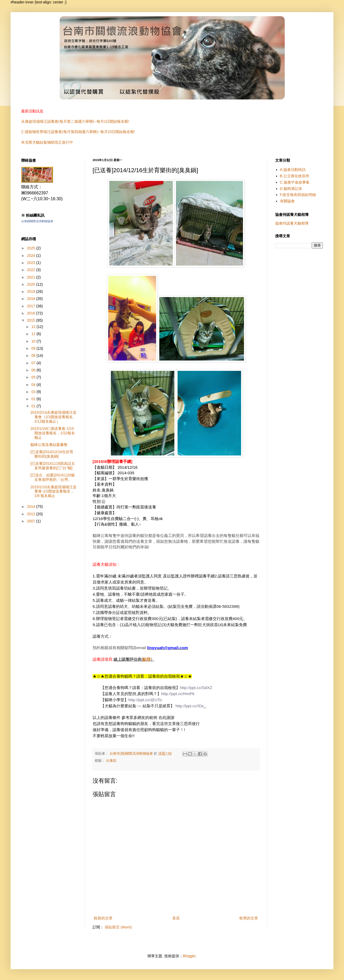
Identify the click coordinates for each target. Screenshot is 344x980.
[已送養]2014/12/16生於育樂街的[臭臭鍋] (52, 454)
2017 (32, 306)
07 (34, 363)
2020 (32, 284)
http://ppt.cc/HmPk (178, 694)
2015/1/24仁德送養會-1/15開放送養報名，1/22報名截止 (53, 433)
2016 (32, 313)
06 (34, 370)
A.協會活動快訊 (293, 170)
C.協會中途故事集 (295, 182)
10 (34, 341)
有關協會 (287, 201)
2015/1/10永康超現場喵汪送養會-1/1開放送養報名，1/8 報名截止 (53, 491)
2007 (32, 521)
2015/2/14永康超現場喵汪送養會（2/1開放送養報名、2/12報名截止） (53, 417)
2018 (32, 299)
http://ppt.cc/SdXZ (196, 688)
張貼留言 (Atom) (118, 927)
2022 (32, 270)
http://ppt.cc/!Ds (190, 706)
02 (34, 399)
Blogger (189, 956)
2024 (32, 256)
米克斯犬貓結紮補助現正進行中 (47, 142)
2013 (32, 514)
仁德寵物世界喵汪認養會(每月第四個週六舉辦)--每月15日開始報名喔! (78, 132)
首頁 (176, 918)
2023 (32, 263)
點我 (147, 659)
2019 (32, 291)
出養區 (111, 761)
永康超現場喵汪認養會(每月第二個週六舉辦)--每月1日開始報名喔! (75, 121)
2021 (32, 277)
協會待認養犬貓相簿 (292, 223)
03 (34, 392)
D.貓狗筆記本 (291, 189)
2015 (32, 320)
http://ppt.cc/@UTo (145, 700)
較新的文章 (103, 918)
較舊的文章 (249, 918)
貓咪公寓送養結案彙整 (49, 445)
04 (34, 385)
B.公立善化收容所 (295, 176)
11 (34, 334)
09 (34, 348)
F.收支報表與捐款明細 (298, 195)
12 (34, 327)
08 (34, 355)
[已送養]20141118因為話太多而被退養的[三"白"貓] (53, 466)
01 (34, 406)
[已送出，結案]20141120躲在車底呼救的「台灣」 (53, 477)
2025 (32, 248)
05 (34, 377)
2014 (32, 507)
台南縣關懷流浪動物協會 (37, 221)
